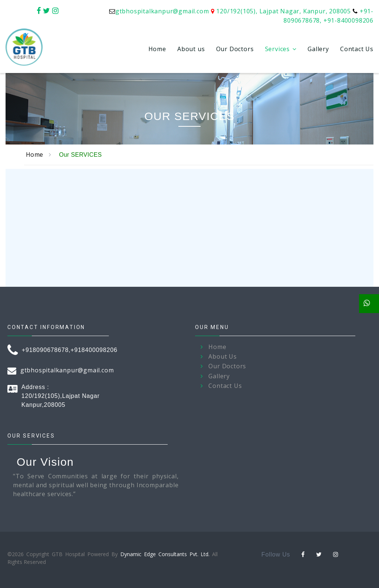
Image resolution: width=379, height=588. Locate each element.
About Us (222, 357)
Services (277, 49)
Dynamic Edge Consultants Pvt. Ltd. (165, 554)
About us (191, 49)
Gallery (318, 49)
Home (157, 49)
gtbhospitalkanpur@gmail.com (162, 11)
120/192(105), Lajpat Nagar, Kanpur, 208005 (284, 11)
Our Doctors (235, 49)
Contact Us (357, 49)
